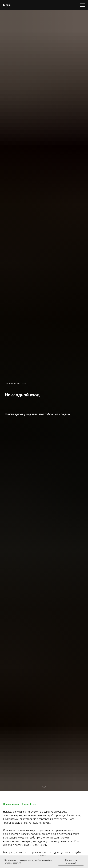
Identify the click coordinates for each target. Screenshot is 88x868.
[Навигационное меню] (83, 5)
